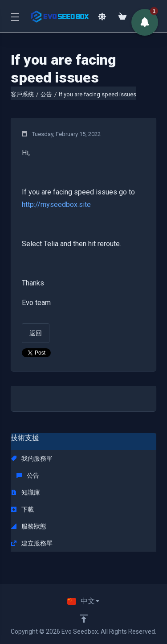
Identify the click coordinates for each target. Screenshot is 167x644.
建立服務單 (32, 543)
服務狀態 (29, 526)
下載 (22, 509)
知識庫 (26, 492)
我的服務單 (32, 458)
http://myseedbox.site (56, 204)
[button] (145, 22)
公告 (46, 94)
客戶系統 (22, 94)
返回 (36, 333)
